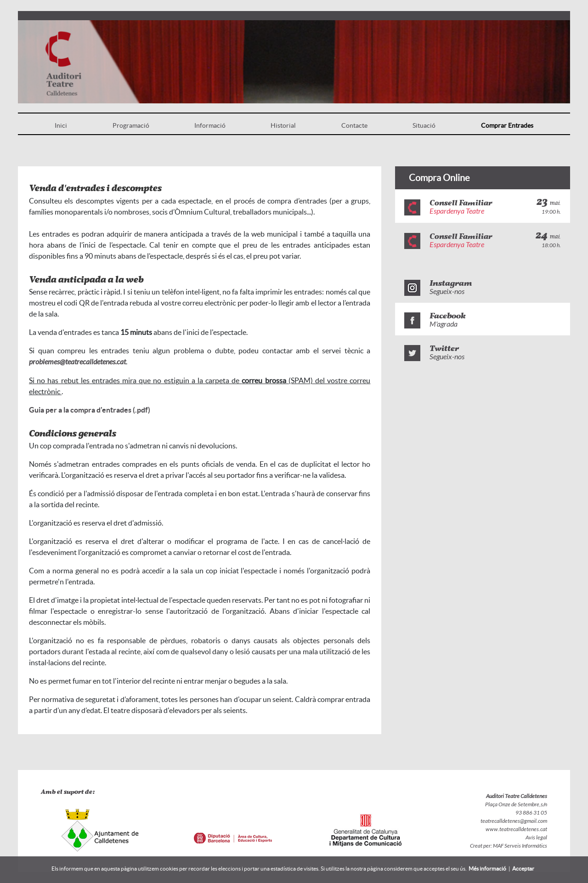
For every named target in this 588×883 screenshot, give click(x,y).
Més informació (487, 869)
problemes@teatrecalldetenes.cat (77, 362)
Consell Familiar (461, 204)
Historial (283, 125)
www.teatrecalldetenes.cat (516, 829)
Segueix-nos (447, 292)
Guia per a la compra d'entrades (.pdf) (90, 410)
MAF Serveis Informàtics (520, 846)
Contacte (354, 125)
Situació (424, 125)
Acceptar (523, 869)
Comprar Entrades (507, 125)
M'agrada (444, 324)
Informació (210, 125)
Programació (131, 125)
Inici (61, 125)
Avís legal (536, 838)
